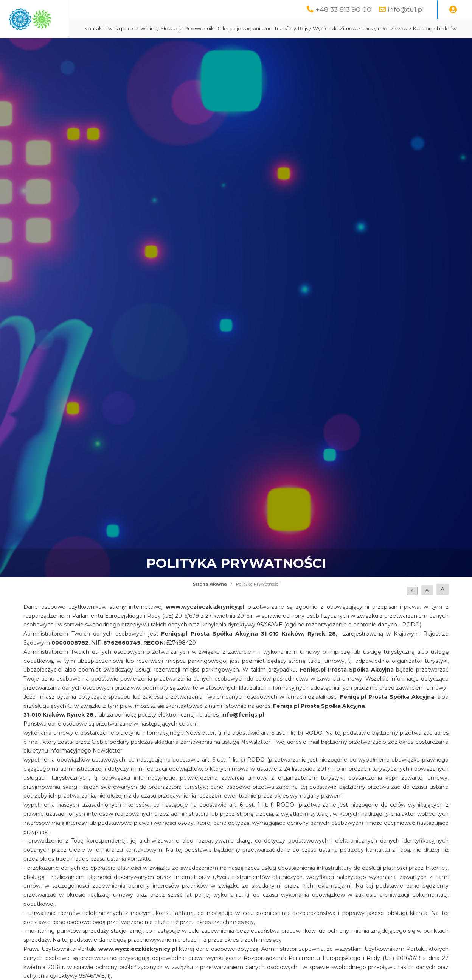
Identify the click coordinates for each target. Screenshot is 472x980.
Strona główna (210, 603)
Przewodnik (266, 29)
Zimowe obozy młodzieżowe (187, 48)
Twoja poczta (189, 29)
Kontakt (161, 29)
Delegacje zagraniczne (311, 29)
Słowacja (239, 29)
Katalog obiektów (247, 48)
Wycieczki (393, 29)
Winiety (217, 29)
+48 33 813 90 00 (343, 9)
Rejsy (372, 29)
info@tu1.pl (406, 9)
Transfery (352, 29)
